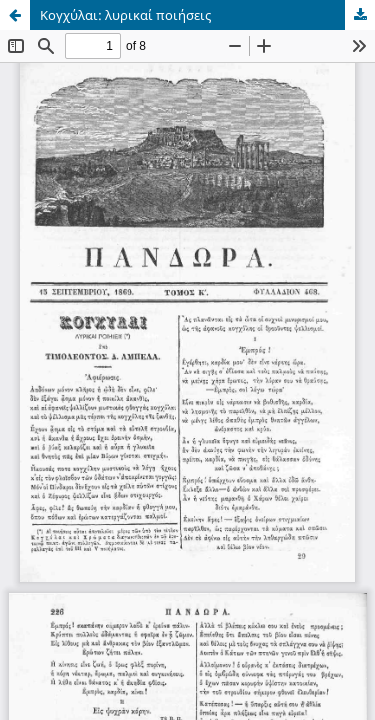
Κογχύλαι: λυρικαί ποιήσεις (125, 15)
